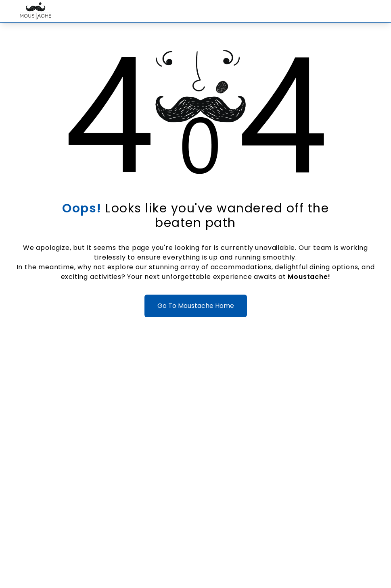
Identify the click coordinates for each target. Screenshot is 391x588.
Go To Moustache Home (196, 306)
